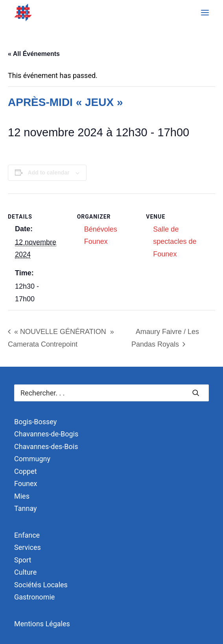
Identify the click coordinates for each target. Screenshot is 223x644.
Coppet (26, 471)
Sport (23, 560)
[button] (205, 12)
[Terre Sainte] (23, 12)
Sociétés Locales (41, 585)
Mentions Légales (42, 624)
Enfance (27, 535)
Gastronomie (34, 597)
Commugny (32, 459)
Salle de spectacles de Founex (175, 242)
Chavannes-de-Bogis (46, 434)
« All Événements (34, 54)
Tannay (26, 508)
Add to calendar (49, 173)
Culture (25, 572)
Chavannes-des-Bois (46, 446)
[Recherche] (111, 393)
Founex (26, 483)
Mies (22, 496)
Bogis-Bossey (35, 422)
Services (28, 547)
